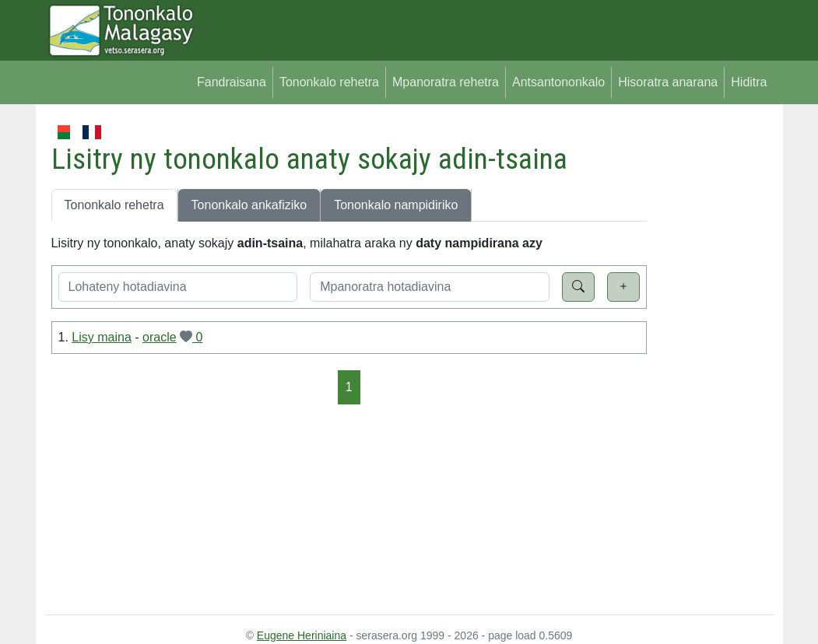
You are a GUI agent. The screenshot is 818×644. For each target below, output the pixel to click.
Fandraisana (232, 82)
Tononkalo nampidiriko (396, 205)
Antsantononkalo (558, 82)
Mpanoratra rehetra (446, 82)
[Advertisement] (710, 356)
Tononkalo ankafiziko (249, 205)
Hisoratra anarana (668, 82)
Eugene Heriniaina (302, 635)
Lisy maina (101, 337)
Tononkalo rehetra (329, 82)
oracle (160, 337)
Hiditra (749, 82)
